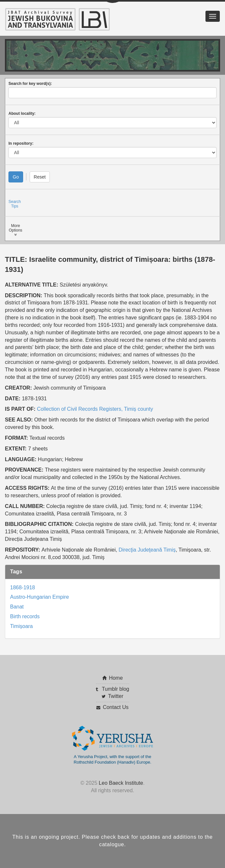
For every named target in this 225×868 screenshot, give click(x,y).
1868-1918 (23, 588)
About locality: (22, 114)
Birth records (25, 616)
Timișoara (21, 626)
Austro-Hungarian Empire (40, 597)
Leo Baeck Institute (121, 783)
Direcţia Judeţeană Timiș (147, 550)
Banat (17, 607)
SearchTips (15, 204)
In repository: (21, 143)
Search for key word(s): (30, 84)
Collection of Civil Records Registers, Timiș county (95, 409)
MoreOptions (15, 230)
